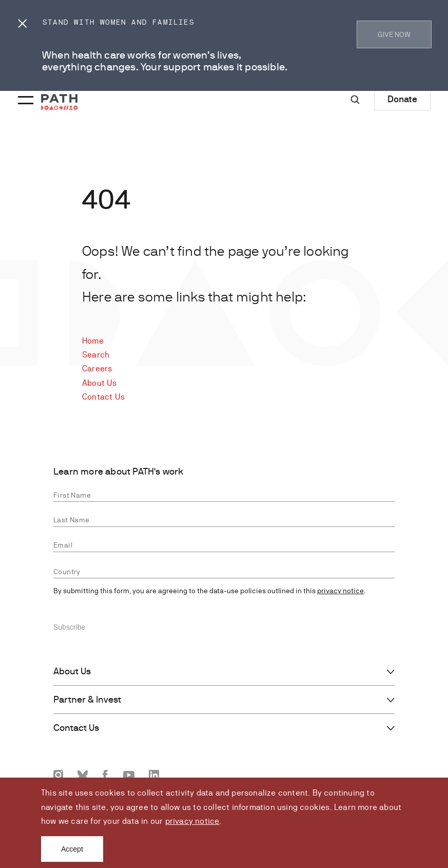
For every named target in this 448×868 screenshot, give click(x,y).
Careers (97, 369)
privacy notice (192, 821)
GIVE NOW (394, 34)
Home (93, 341)
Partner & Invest (87, 700)
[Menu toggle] (24, 93)
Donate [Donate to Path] (402, 99)
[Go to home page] (60, 102)
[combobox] (224, 572)
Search (96, 355)
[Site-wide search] (355, 100)
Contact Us (103, 397)
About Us (100, 383)
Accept (72, 849)
